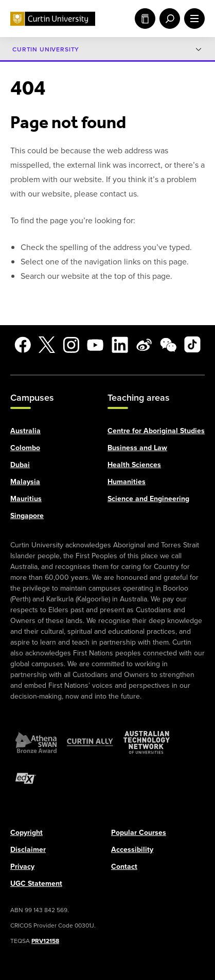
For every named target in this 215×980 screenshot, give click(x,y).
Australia (25, 430)
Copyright (26, 832)
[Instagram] (71, 345)
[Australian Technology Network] (147, 742)
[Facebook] (23, 345)
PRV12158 (45, 940)
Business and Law (137, 447)
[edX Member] (26, 778)
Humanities (127, 481)
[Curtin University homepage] (53, 19)
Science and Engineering (148, 498)
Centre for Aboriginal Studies (156, 430)
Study (145, 19)
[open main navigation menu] (192, 19)
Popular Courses (139, 832)
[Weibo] (144, 345)
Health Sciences (134, 464)
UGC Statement (36, 883)
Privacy (22, 866)
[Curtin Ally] (90, 742)
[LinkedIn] (120, 345)
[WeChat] (168, 345)
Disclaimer (28, 849)
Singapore (27, 515)
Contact (124, 866)
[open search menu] (168, 19)
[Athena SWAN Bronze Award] (36, 742)
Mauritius (26, 498)
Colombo (25, 447)
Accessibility (132, 849)
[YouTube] (95, 345)
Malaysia (25, 481)
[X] (47, 345)
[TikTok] (192, 345)
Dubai (20, 464)
